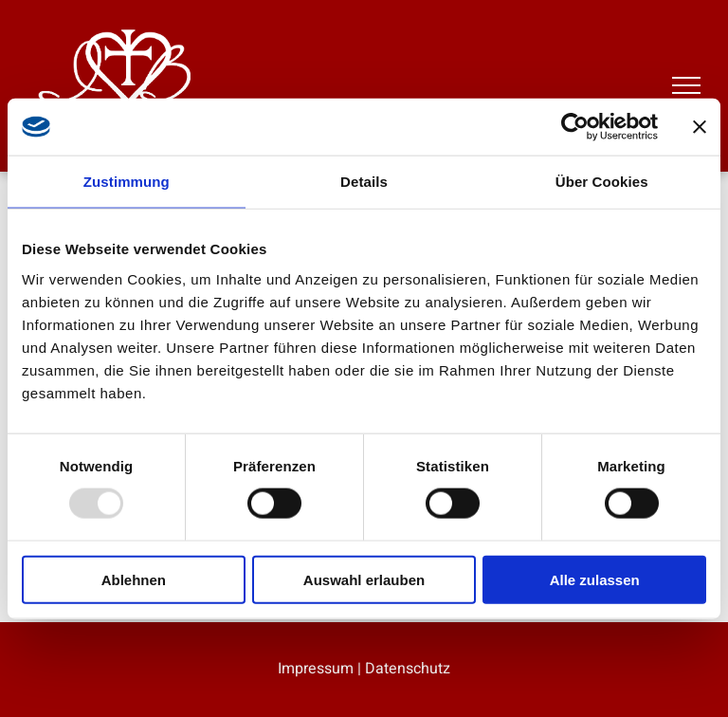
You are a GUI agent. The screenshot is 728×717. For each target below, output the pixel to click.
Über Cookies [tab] (602, 182)
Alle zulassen (595, 579)
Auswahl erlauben (364, 579)
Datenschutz (408, 669)
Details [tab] (364, 182)
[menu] (686, 85)
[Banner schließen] (700, 127)
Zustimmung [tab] (127, 182)
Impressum (316, 669)
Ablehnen (134, 579)
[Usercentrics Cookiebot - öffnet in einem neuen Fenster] (575, 127)
